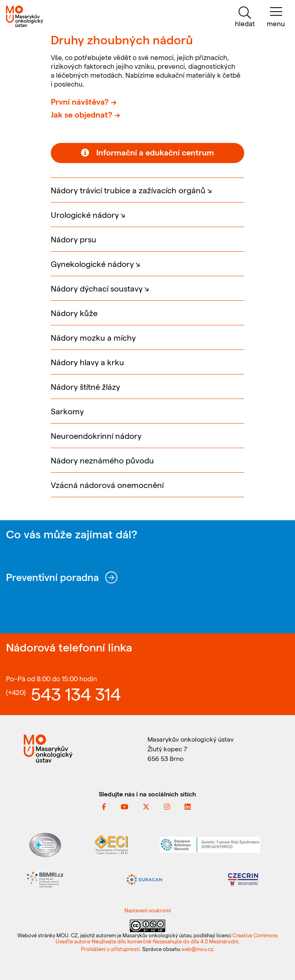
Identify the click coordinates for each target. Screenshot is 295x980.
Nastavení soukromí (148, 910)
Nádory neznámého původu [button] (102, 460)
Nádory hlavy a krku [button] (87, 362)
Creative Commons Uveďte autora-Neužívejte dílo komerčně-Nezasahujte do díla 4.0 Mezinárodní (167, 938)
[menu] (276, 17)
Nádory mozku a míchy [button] (93, 337)
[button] (147, 190)
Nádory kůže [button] (74, 313)
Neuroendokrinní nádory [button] (96, 436)
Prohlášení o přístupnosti (110, 949)
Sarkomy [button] (67, 411)
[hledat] (245, 17)
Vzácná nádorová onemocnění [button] (107, 485)
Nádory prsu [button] (74, 239)
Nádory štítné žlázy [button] (85, 387)
